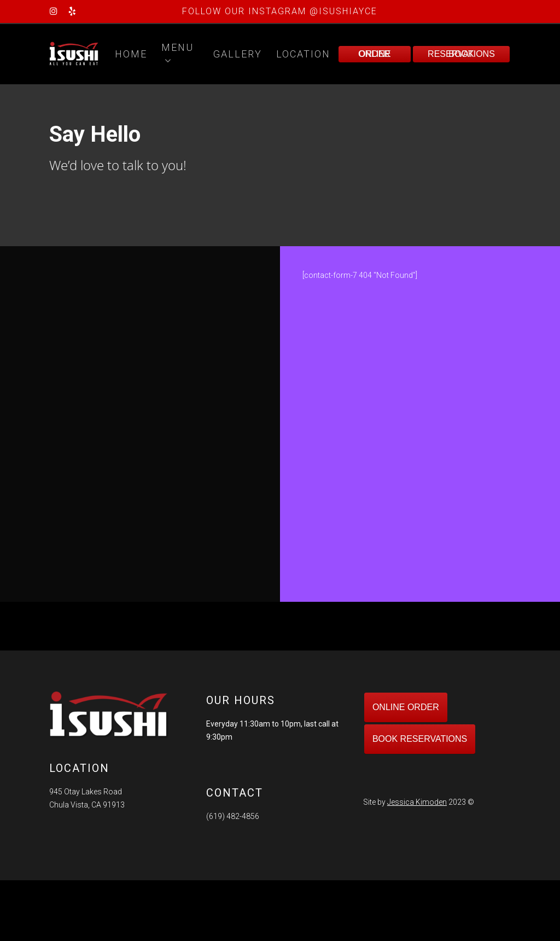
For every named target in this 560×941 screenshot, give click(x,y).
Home (131, 54)
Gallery (238, 54)
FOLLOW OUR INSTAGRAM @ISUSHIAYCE (280, 11)
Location (303, 54)
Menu (177, 55)
